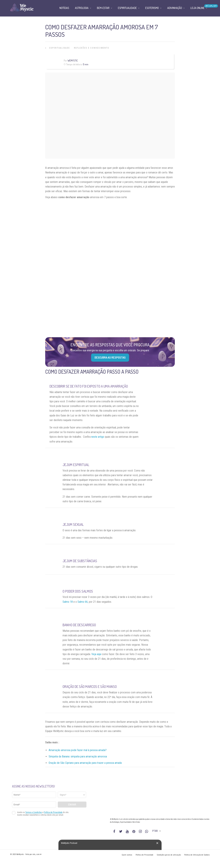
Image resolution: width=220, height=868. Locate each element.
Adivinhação (175, 8)
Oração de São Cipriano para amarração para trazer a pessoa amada (85, 763)
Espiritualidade (60, 48)
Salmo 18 (68, 602)
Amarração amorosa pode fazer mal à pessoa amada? (78, 750)
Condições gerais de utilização (169, 855)
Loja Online (197, 8)
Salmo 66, (83, 602)
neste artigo (98, 437)
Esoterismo (152, 8)
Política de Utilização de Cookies (197, 855)
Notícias (64, 8)
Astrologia (82, 8)
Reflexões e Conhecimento (92, 48)
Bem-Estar (103, 8)
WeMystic (73, 61)
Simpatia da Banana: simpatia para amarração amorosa (78, 756)
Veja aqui (96, 654)
